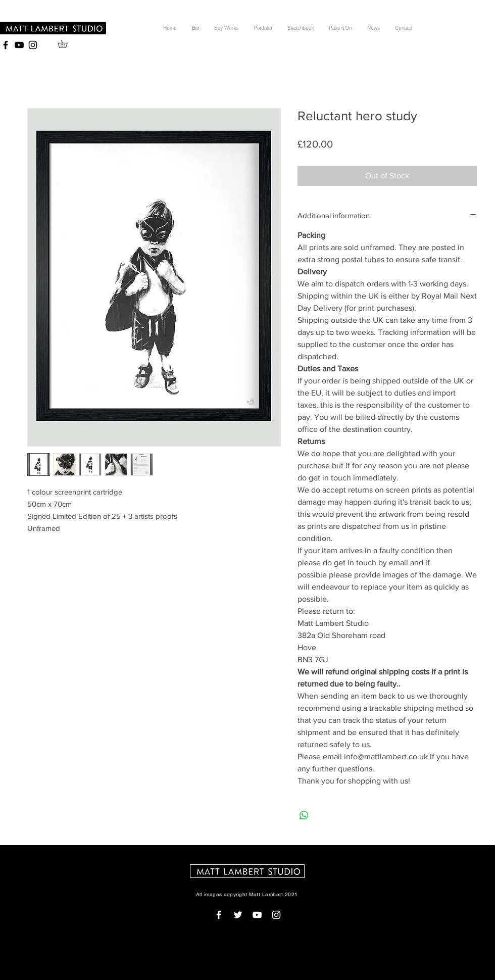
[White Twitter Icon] (238, 915)
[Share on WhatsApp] (304, 815)
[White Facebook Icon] (219, 915)
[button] (66, 44)
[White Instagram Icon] (276, 915)
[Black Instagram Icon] (33, 45)
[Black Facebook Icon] (6, 45)
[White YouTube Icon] (257, 915)
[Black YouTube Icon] (19, 45)
